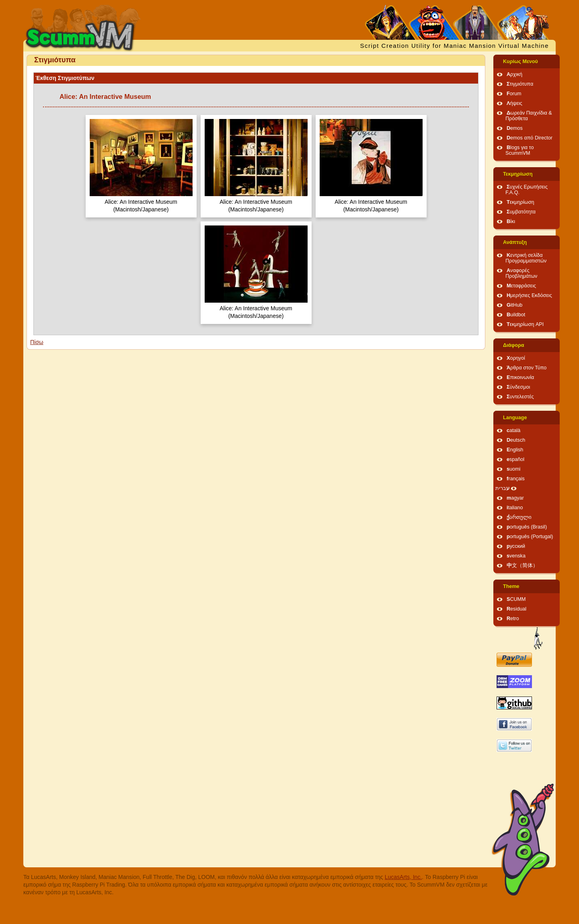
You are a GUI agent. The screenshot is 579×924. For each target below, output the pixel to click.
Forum (514, 94)
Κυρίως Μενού (520, 61)
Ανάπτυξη (515, 242)
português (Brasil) (527, 527)
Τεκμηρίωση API (525, 324)
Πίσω (37, 342)
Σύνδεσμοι (518, 387)
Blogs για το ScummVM (519, 150)
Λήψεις (514, 103)
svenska (516, 556)
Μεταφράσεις (521, 286)
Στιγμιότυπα (520, 84)
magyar (515, 498)
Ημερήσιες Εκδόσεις (529, 295)
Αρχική (514, 74)
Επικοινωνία (520, 377)
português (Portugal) (530, 537)
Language (515, 418)
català (513, 430)
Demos (515, 128)
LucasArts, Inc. (403, 877)
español (515, 459)
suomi (513, 469)
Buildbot (516, 315)
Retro (513, 619)
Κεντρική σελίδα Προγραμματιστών (526, 258)
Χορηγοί (516, 358)
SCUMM (516, 599)
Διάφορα (514, 345)
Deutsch (516, 440)
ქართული (519, 517)
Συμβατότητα (521, 212)
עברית (502, 488)
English (515, 450)
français (516, 479)
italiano (515, 508)
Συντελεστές (520, 397)
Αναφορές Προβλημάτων (521, 273)
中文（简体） (522, 565)
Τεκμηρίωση (518, 174)
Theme (511, 586)
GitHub (514, 305)
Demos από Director (530, 138)
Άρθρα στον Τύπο (527, 368)
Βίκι (511, 221)
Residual (516, 609)
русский (516, 546)
